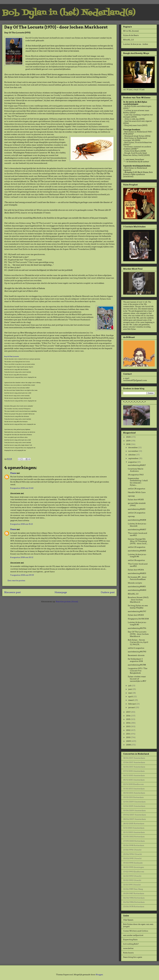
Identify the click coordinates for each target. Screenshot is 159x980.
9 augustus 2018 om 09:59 (22, 575)
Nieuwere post (12, 592)
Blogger (99, 975)
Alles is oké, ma (132, 119)
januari (132, 707)
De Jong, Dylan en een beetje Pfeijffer (138, 607)
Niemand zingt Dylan (134, 136)
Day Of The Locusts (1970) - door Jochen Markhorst (138, 634)
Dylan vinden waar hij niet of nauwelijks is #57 (137, 679)
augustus (133, 462)
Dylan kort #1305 (136, 500)
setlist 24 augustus (137, 513)
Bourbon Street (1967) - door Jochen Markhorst (138, 600)
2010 (128, 737)
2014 (128, 723)
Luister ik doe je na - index (136, 44)
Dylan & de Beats (131, 35)
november (133, 451)
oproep (131, 496)
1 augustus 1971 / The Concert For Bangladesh (138, 671)
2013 (128, 726)
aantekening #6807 (137, 529)
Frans (13, 473)
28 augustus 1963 (136, 475)
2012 (128, 730)
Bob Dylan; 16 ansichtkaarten (138, 142)
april (131, 696)
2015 (128, 719)
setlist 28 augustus (136, 489)
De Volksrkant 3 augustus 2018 (135, 660)
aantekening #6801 (137, 586)
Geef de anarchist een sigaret (138, 121)
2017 (128, 712)
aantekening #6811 (137, 509)
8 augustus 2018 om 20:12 (22, 557)
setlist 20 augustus (137, 547)
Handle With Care (137, 492)
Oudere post (108, 592)
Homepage (61, 592)
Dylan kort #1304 (136, 570)
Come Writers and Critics (136, 931)
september (134, 458)
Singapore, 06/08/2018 (138, 619)
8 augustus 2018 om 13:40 (22, 488)
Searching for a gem (133, 957)
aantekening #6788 (137, 665)
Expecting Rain (130, 940)
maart (131, 700)
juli (130, 686)
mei (130, 693)
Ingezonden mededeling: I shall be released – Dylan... (138, 482)
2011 (128, 734)
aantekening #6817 (137, 465)
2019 (128, 441)
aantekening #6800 (137, 590)
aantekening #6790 (137, 652)
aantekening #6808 (137, 520)
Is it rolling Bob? (131, 944)
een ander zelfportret (133, 935)
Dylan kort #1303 (136, 615)
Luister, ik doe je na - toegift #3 (137, 623)
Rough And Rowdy (133, 153)
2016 (128, 716)
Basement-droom (136, 655)
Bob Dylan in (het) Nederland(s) (69, 13)
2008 (129, 745)
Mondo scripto (135, 583)
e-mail (126, 378)
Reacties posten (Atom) (67, 602)
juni (130, 689)
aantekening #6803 (137, 573)
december (133, 447)
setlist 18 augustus (136, 560)
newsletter (128, 948)
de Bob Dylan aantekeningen (138, 106)
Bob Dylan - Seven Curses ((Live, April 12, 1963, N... (138, 642)
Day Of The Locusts (12, 356)
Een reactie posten (16, 580)
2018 (128, 444)
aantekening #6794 (137, 628)
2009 (129, 741)
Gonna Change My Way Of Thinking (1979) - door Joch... (138, 541)
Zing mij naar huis (133, 125)
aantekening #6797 (137, 611)
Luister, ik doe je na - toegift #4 (137, 556)
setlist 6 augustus (136, 648)
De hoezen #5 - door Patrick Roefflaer (137, 578)
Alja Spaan (128, 920)
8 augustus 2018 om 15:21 (22, 524)
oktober (132, 455)
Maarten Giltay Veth (133, 155)
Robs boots (128, 953)
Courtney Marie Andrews (136, 470)
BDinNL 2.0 (128, 40)
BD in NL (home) (131, 31)
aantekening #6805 (137, 551)
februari (132, 704)
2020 (129, 437)
